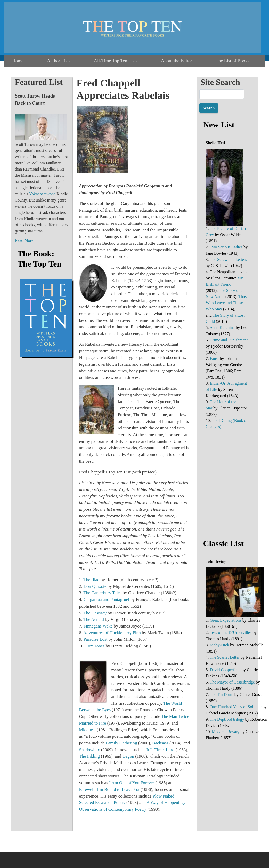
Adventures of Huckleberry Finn (112, 633)
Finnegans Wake (98, 626)
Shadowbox (90, 750)
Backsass (160, 743)
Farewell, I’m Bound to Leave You (110, 789)
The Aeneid (93, 619)
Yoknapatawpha (42, 194)
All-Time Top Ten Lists (116, 61)
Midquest (88, 730)
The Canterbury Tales (102, 593)
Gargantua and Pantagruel (107, 600)
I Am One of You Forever (132, 783)
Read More (24, 240)
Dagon (128, 756)
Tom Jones (95, 646)
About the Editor (177, 61)
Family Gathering (121, 743)
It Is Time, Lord (160, 750)
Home (18, 61)
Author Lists (59, 61)
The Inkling (89, 756)
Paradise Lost (96, 639)
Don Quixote (95, 586)
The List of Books (233, 61)
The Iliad (91, 580)
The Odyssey (95, 613)
